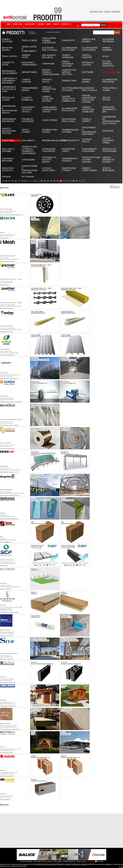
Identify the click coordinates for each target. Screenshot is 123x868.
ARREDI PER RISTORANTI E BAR (109, 110)
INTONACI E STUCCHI (88, 64)
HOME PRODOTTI (33, 33)
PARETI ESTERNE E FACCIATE (68, 64)
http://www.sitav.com (7, 659)
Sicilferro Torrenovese (7, 560)
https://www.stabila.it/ (7, 776)
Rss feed (100, 861)
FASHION (6, 177)
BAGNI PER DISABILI (7, 49)
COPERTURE (48, 64)
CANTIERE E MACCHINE (8, 160)
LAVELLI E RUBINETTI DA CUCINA (49, 89)
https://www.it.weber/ (7, 308)
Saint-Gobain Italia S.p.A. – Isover (11, 279)
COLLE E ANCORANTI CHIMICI (108, 141)
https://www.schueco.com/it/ (9, 425)
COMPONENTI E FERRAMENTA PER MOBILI (10, 81)
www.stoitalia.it (5, 799)
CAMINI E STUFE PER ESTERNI (48, 99)
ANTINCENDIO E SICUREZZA (49, 150)
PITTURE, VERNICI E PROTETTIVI (108, 64)
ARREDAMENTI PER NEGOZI (9, 120)
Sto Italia (3, 794)
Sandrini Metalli (5, 349)
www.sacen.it (4, 238)
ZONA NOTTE (69, 40)
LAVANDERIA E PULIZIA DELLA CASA (9, 89)
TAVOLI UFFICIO (10, 56)
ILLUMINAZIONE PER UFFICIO (70, 110)
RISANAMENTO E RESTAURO (89, 150)
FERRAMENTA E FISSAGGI (70, 160)
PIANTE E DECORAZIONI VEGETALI (9, 131)
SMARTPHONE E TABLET (69, 169)
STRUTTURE (8, 141)
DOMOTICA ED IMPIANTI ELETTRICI (69, 72)
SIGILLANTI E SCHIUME (8, 150)
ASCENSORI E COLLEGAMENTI (10, 72)
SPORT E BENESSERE (108, 169)
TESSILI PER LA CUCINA (110, 89)
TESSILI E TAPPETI (87, 120)
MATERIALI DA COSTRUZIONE (109, 150)
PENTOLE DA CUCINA (8, 99)
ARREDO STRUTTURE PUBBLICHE (88, 110)
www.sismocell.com (7, 636)
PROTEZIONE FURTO (69, 150)
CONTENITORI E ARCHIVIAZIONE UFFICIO (10, 110)
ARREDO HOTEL (26, 56)
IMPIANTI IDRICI (30, 72)
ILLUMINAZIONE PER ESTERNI (90, 49)
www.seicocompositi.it (7, 449)
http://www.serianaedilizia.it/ (9, 519)
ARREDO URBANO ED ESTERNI (108, 160)
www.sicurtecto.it (6, 589)
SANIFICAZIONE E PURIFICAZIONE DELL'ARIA (30, 169)
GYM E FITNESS (50, 120)
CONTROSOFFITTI (70, 141)
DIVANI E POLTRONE (7, 40)
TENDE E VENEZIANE (68, 56)
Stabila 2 (3, 770)
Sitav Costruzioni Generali (9, 653)
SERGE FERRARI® (6, 490)
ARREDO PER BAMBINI (89, 40)
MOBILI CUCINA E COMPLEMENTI (29, 49)
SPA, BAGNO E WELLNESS (49, 56)
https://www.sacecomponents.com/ (11, 215)
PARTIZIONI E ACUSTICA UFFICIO (28, 110)
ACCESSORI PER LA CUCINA (50, 49)
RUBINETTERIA (69, 81)
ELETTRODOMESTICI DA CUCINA (70, 89)
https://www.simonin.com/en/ (9, 612)
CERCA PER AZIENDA (54, 32)
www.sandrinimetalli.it (7, 355)
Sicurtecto (3, 583)
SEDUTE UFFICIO (106, 99)
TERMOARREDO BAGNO (30, 89)
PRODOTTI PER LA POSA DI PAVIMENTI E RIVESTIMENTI (29, 150)
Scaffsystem (4, 373)
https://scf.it (4, 566)
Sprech (2, 747)
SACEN (3, 232)
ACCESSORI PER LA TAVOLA (90, 89)
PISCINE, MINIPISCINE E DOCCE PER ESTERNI (89, 99)
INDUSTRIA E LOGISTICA (8, 169)
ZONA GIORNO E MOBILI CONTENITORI (49, 40)
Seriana (3, 513)
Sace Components (6, 209)
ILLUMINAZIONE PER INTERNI (70, 49)
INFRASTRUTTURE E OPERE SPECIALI (90, 160)
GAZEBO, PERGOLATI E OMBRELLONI (69, 99)
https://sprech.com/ (6, 753)
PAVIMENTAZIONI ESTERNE (70, 131)
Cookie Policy (22, 866)
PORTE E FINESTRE (87, 56)
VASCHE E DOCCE (47, 81)
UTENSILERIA (28, 160)
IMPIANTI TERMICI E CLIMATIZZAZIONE (50, 72)
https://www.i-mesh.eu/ (7, 261)
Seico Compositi (5, 443)
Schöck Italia (4, 396)
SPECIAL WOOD (5, 724)
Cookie (50, 861)
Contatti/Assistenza (69, 861)
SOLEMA (3, 700)
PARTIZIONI (108, 131)
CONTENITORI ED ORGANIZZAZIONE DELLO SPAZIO (110, 120)
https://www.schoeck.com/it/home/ (11, 402)
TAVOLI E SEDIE (30, 40)
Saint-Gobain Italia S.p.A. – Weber (11, 303)
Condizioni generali (26, 861)
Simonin (3, 605)
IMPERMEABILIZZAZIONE (50, 141)
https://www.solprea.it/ (7, 682)
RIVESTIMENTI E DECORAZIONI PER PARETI (89, 131)
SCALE (106, 56)
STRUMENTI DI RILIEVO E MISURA (49, 160)
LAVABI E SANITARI (27, 81)
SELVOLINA (4, 466)
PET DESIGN (28, 177)
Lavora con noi (81, 861)
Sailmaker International (8, 256)
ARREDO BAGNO (86, 81)
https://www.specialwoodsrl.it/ (10, 729)
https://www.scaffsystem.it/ (9, 378)
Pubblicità (90, 861)
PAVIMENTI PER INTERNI (50, 131)
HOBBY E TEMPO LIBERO (90, 169)
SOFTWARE (88, 72)
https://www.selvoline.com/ (9, 472)
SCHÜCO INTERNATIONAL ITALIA (11, 420)
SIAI (1, 536)
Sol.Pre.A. (3, 677)
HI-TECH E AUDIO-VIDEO (49, 169)
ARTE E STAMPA (26, 131)
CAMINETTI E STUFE (8, 64)
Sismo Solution (5, 630)
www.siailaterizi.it (6, 542)
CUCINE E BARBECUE (27, 99)
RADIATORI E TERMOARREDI (29, 64)
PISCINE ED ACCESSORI (28, 120)
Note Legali (57, 861)
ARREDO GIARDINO (107, 49)
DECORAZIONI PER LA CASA (69, 120)
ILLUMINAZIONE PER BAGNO (110, 81)
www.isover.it (4, 285)
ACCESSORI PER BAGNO (108, 40)
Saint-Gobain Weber (7, 326)
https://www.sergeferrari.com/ (10, 495)
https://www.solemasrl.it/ (8, 706)
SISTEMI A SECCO (87, 141)
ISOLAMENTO (28, 141)
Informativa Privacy (40, 861)
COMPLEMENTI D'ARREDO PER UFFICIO (49, 110)
